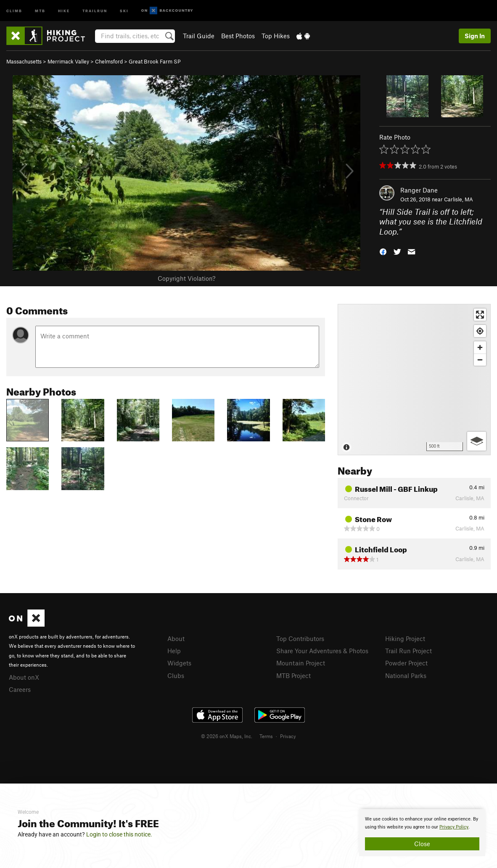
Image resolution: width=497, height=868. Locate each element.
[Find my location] (480, 331)
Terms (266, 736)
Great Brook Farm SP (155, 61)
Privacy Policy (454, 827)
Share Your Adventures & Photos (322, 651)
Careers (20, 689)
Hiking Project (405, 638)
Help (174, 651)
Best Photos (238, 36)
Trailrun (95, 10)
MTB (40, 10)
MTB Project (293, 675)
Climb (14, 10)
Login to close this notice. (119, 834)
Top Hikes (276, 36)
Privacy (288, 736)
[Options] (477, 441)
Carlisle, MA (459, 199)
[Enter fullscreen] (480, 315)
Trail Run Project (408, 651)
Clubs (176, 675)
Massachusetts (24, 61)
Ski (124, 10)
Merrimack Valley (68, 61)
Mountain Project (301, 663)
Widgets (179, 663)
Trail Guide (199, 36)
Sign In (475, 36)
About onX (24, 677)
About (176, 638)
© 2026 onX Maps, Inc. (227, 736)
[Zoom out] (480, 360)
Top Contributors (300, 638)
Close (422, 844)
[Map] (414, 380)
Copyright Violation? (186, 278)
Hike (64, 10)
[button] (383, 251)
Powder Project (406, 663)
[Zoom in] (480, 347)
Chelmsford (109, 61)
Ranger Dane (419, 190)
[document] (422, 833)
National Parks (406, 675)
